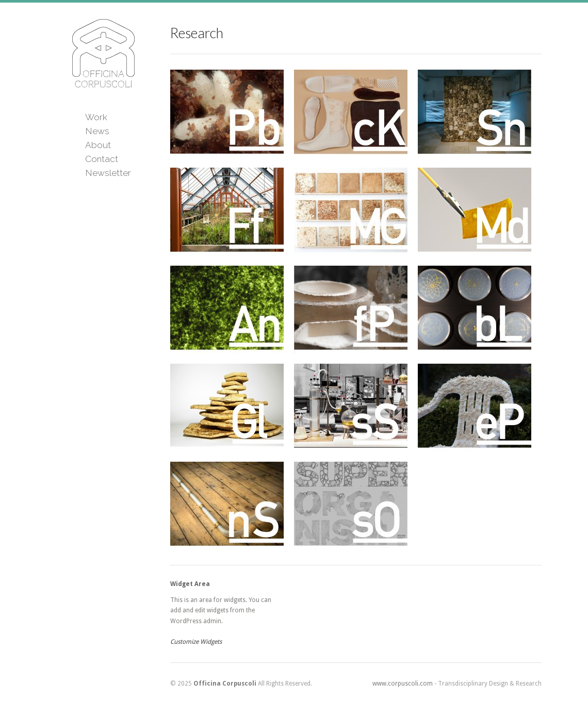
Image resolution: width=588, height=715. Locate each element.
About (98, 145)
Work (96, 117)
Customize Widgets (196, 642)
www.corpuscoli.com (403, 684)
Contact (102, 159)
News (97, 131)
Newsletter (108, 173)
